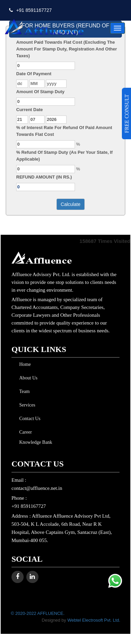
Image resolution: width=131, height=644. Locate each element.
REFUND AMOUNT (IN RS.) (44, 177)
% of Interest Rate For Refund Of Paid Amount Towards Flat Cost (64, 131)
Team (23, 391)
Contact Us (29, 419)
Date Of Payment (34, 74)
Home (24, 364)
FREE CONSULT (127, 113)
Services (26, 405)
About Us (27, 378)
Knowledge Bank (34, 442)
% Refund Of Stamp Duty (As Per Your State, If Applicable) (64, 156)
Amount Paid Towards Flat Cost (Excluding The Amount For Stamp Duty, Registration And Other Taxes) (67, 49)
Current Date (30, 110)
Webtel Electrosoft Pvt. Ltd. (94, 620)
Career (24, 432)
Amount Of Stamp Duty (40, 92)
